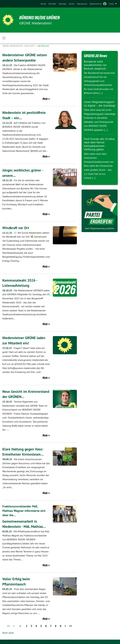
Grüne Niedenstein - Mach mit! (19, 46)
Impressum (82, 4)
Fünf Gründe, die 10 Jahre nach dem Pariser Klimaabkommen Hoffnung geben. (99, 144)
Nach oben (8, 633)
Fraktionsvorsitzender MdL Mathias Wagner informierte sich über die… (24, 511)
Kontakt (52, 4)
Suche (72, 4)
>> (71, 626)
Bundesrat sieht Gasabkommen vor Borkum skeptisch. (95, 65)
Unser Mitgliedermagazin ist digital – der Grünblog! (100, 104)
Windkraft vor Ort (16, 228)
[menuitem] (43, 4)
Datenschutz (96, 4)
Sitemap (62, 4)
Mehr (45, 99)
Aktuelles (43, 46)
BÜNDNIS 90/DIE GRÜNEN (41, 18)
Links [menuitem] (111, 4)
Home (43, 4)
